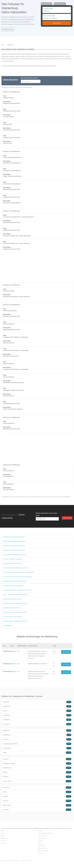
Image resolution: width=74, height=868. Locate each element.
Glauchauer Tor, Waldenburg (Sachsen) (15, 541)
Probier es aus (8, 29)
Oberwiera (37, 702)
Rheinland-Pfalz (43, 836)
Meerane (13, 671)
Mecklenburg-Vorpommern (45, 833)
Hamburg (3, 843)
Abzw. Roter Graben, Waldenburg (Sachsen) (16, 568)
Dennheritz (37, 788)
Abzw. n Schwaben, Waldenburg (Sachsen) (16, 595)
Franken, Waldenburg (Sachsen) (12, 617)
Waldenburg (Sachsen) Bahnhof (12, 599)
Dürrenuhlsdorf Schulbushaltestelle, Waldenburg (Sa (19, 572)
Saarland (41, 841)
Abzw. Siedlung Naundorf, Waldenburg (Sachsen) (18, 577)
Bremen (3, 841)
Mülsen (37, 772)
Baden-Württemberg (43, 851)
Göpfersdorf (37, 706)
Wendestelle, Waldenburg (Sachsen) (14, 537)
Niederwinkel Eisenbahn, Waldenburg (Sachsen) (17, 590)
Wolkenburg (37, 735)
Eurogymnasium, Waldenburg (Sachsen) (15, 612)
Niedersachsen (42, 838)
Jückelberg (37, 720)
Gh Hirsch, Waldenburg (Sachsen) (13, 559)
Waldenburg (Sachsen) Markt (12, 608)
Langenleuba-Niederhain (37, 744)
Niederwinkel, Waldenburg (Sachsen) (14, 550)
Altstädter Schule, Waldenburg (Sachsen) (15, 621)
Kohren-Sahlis (37, 781)
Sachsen (40, 843)
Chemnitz (13, 651)
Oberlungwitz (37, 805)
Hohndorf (37, 801)
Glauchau (13, 664)
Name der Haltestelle (49, 16)
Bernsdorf (37, 759)
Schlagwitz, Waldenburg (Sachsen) (13, 586)
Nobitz (37, 792)
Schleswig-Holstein (43, 848)
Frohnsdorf (37, 724)
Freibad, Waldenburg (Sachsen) (12, 563)
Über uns (31, 861)
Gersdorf (37, 796)
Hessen (40, 831)
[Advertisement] (37, 269)
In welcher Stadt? (48, 9)
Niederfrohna (37, 768)
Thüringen (41, 853)
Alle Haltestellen (8, 625)
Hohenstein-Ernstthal (37, 763)
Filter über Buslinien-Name (29, 78)
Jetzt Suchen (67, 518)
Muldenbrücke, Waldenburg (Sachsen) (14, 581)
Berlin (2, 836)
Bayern (3, 833)
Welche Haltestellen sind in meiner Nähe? (47, 514)
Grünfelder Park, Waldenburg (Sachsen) (15, 555)
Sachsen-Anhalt (42, 846)
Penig (37, 753)
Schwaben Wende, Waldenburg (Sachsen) (15, 603)
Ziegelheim (37, 730)
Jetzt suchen (57, 23)
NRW (2, 831)
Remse (37, 711)
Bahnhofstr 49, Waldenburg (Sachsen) (14, 546)
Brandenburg (4, 838)
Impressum (23, 861)
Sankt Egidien (37, 748)
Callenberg (37, 715)
